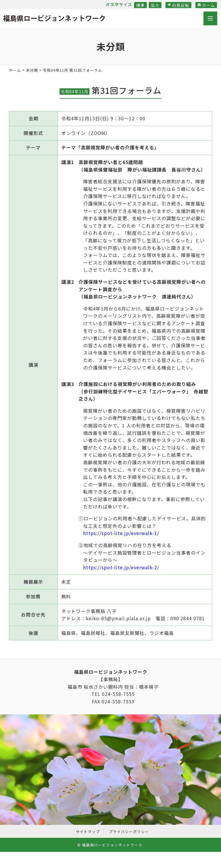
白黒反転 (178, 5)
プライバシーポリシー (129, 832)
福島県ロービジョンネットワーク (54, 19)
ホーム (206, 5)
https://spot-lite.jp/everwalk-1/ (121, 533)
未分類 (32, 70)
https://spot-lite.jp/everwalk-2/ (121, 567)
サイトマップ (88, 832)
